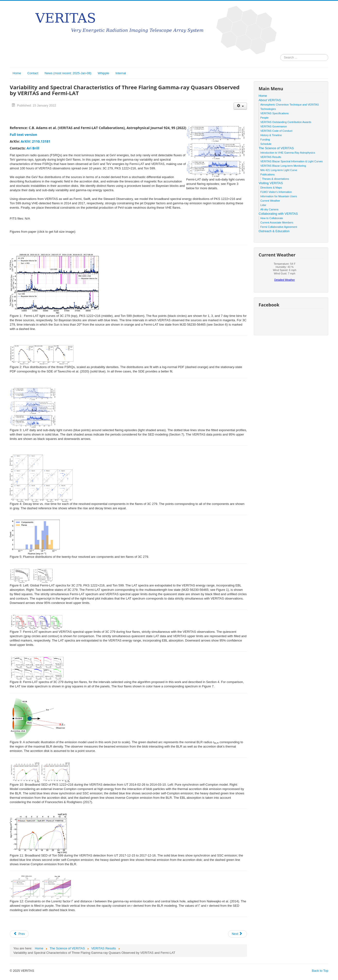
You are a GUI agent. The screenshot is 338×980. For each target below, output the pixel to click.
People (264, 118)
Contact (33, 73)
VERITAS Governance (274, 126)
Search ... (280, 54)
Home (17, 73)
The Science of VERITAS (276, 148)
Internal (121, 73)
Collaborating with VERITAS (278, 214)
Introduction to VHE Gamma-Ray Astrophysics (288, 153)
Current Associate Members (277, 222)
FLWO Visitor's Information (276, 192)
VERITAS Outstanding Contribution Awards (286, 122)
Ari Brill (33, 148)
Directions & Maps (271, 188)
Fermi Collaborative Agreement (279, 227)
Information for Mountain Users (279, 196)
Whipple (103, 73)
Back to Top (320, 971)
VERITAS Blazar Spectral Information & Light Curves (292, 161)
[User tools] (240, 106)
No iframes (285, 273)
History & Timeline (271, 135)
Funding (265, 140)
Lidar (263, 205)
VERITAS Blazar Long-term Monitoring (283, 166)
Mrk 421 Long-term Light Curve (279, 170)
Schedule (266, 144)
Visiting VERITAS (271, 183)
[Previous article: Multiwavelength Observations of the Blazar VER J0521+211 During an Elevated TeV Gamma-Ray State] (19, 934)
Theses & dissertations (275, 179)
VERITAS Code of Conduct (276, 131)
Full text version (23, 135)
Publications (267, 174)
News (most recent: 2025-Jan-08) (68, 73)
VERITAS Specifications (275, 113)
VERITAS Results (271, 157)
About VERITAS (270, 100)
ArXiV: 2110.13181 (35, 141)
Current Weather (270, 201)
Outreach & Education (274, 231)
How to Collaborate (272, 218)
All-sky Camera (269, 209)
